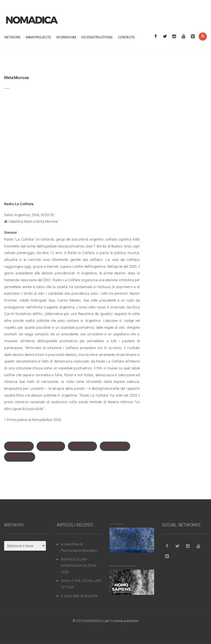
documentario (51, 446)
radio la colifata (115, 446)
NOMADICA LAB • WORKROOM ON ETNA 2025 (78, 566)
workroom (66, 37)
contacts (126, 37)
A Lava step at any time (79, 596)
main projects (39, 37)
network (12, 37)
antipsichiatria (19, 446)
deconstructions (97, 37)
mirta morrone (82, 446)
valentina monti (20, 457)
